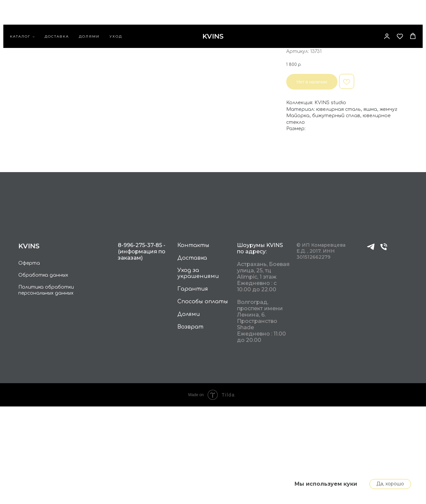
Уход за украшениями (198, 371)
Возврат (190, 424)
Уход (116, 15)
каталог (20, 15)
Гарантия (193, 386)
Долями (89, 15)
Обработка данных (43, 373)
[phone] (384, 347)
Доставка (57, 15)
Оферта (29, 361)
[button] (387, 15)
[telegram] (371, 347)
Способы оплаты (203, 399)
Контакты (193, 343)
